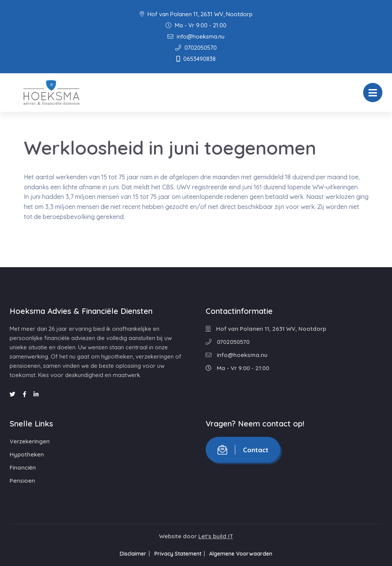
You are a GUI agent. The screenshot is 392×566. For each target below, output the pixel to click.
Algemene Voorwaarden (246, 554)
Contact (243, 450)
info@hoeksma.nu (196, 36)
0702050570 (196, 48)
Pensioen (22, 481)
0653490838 (196, 59)
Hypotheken (27, 454)
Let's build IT (216, 536)
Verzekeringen (30, 441)
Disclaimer (128, 554)
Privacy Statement (178, 554)
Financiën (23, 467)
